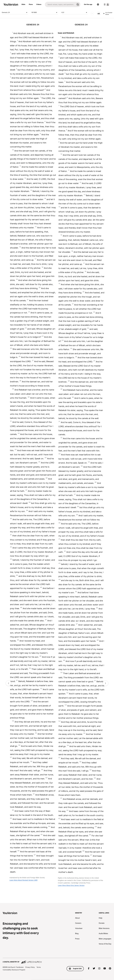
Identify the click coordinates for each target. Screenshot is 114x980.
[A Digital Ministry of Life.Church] (57, 961)
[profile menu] (106, 4)
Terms (39, 967)
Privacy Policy (30, 967)
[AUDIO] (92, 13)
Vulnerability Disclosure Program (14, 970)
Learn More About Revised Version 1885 (23, 880)
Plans (31, 4)
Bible (23, 4)
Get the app (88, 4)
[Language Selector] (98, 4)
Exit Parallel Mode (108, 14)
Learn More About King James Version (71, 885)
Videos (39, 4)
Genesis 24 (15, 12)
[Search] (60, 4)
